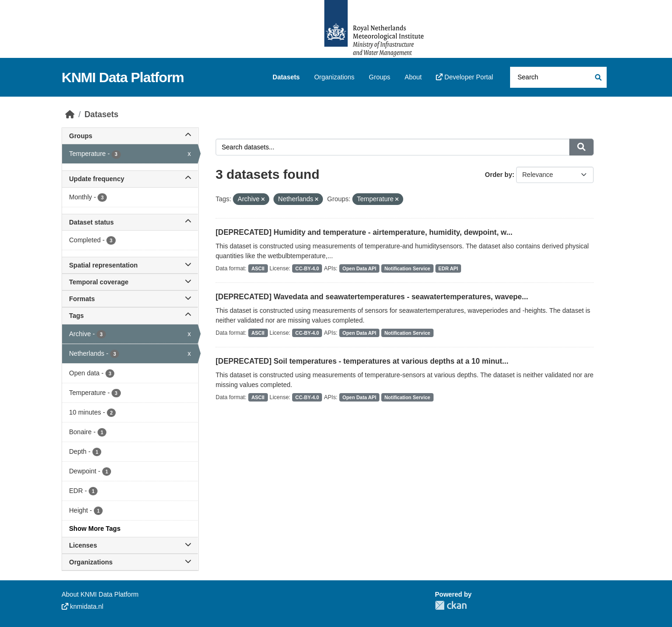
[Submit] (598, 77)
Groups (379, 77)
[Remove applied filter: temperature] (397, 199)
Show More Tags (95, 528)
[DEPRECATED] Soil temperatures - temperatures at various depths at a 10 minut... (362, 361)
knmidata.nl (82, 606)
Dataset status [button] (130, 222)
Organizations (334, 77)
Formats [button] (130, 299)
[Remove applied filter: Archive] (263, 199)
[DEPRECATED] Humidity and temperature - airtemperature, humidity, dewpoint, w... (364, 232)
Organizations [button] (130, 562)
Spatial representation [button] (130, 265)
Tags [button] (130, 316)
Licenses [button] (130, 545)
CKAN (451, 605)
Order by (498, 175)
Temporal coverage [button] (130, 282)
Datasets (286, 77)
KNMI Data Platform (123, 77)
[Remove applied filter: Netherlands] (317, 199)
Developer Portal (464, 77)
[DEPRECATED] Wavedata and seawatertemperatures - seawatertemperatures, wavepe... (372, 297)
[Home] (70, 114)
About (413, 77)
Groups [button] (130, 136)
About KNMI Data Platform (100, 594)
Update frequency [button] (130, 179)
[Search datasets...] (558, 77)
